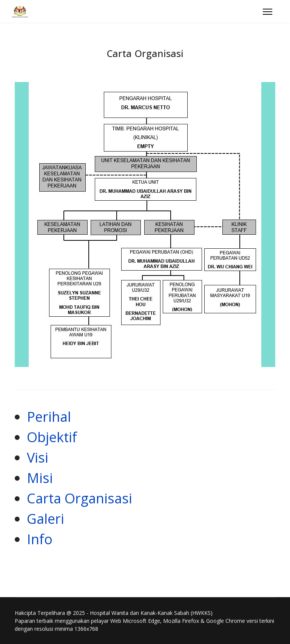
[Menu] (268, 12)
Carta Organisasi (79, 498)
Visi (38, 457)
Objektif (52, 437)
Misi (40, 478)
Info (40, 539)
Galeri (46, 519)
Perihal (49, 417)
